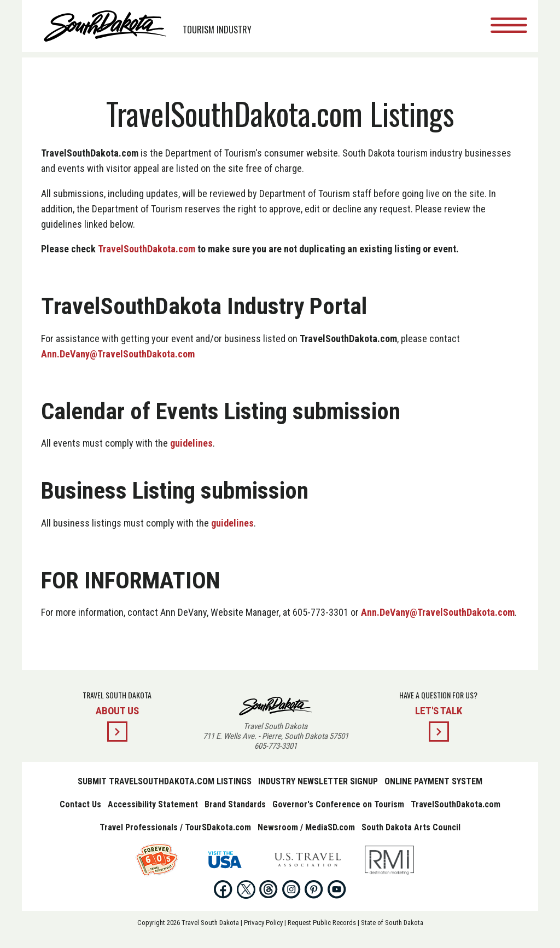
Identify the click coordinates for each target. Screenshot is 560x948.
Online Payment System (433, 781)
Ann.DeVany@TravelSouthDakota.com (118, 354)
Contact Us (80, 804)
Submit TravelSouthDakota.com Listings (165, 781)
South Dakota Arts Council (411, 827)
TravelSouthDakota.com (147, 249)
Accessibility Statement (153, 804)
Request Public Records (322, 923)
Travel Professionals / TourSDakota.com (175, 827)
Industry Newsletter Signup (318, 781)
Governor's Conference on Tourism (338, 804)
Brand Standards (235, 804)
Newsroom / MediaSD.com (306, 827)
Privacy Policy (263, 923)
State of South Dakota (392, 923)
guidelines (191, 443)
